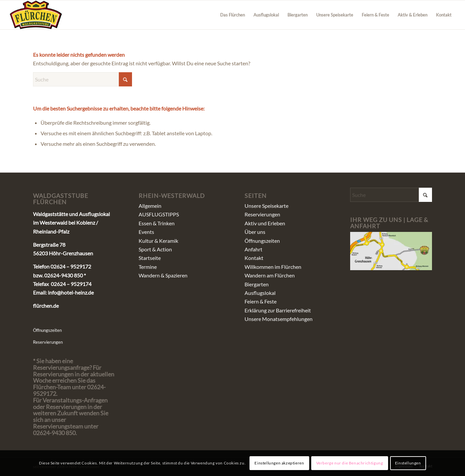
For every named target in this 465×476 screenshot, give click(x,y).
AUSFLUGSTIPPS (159, 214)
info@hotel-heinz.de (71, 292)
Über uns (255, 232)
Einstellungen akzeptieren (279, 463)
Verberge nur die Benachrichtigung (350, 463)
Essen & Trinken (157, 223)
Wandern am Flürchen (270, 275)
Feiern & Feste (261, 301)
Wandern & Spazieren (163, 275)
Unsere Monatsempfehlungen (279, 319)
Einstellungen (408, 463)
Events (146, 232)
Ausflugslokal (260, 293)
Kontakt (254, 258)
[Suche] (83, 79)
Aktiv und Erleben (265, 223)
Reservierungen (48, 342)
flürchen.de (46, 306)
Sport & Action (155, 249)
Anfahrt (253, 249)
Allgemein (150, 206)
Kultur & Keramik (158, 241)
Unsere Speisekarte (266, 206)
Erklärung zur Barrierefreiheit (278, 310)
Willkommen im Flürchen (273, 267)
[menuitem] (232, 15)
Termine (148, 267)
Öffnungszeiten (47, 330)
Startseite (150, 258)
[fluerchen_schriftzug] (36, 15)
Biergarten (257, 284)
